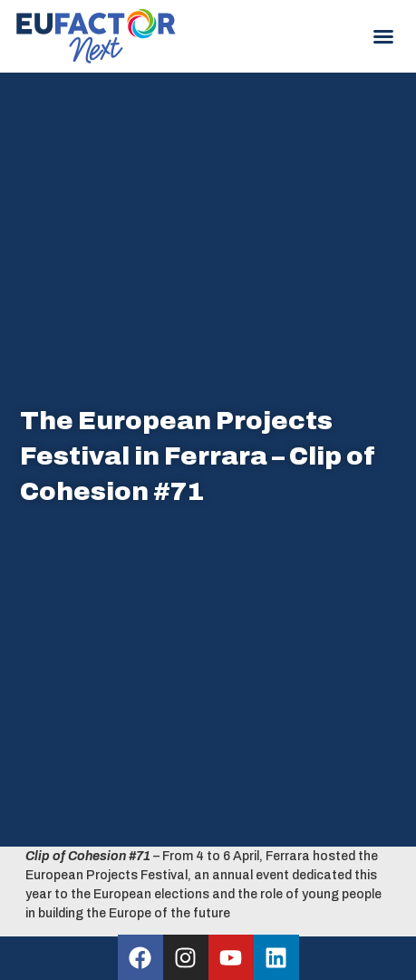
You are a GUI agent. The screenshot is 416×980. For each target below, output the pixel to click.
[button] (383, 36)
